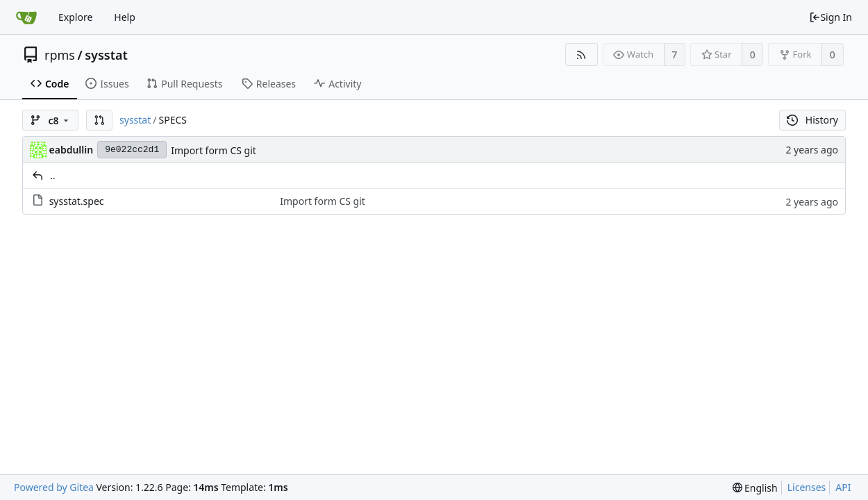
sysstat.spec (77, 201)
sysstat (106, 55)
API (843, 487)
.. (53, 175)
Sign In (831, 17)
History (812, 120)
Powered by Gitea (54, 487)
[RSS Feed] (582, 55)
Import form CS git (214, 150)
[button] (99, 120)
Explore (75, 17)
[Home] (26, 17)
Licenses (807, 487)
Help (125, 17)
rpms (60, 55)
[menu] (755, 488)
